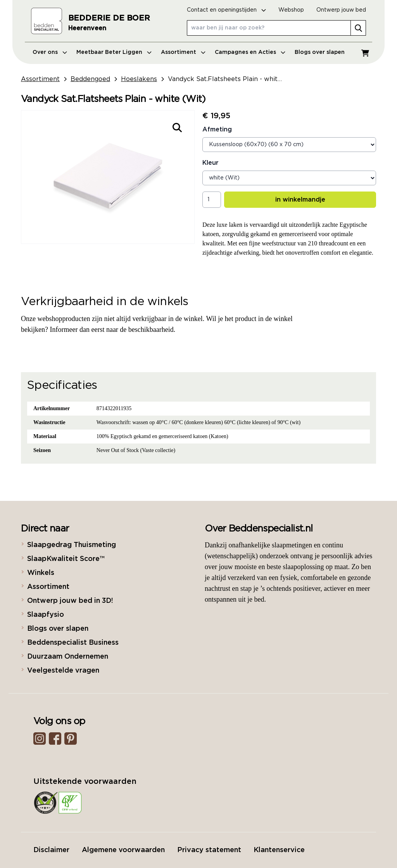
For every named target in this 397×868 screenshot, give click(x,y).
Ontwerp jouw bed (341, 10)
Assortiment (179, 52)
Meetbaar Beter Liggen (109, 52)
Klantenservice (279, 850)
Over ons (45, 52)
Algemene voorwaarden (123, 850)
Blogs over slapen (320, 52)
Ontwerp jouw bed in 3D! (70, 601)
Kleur (211, 163)
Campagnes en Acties (245, 52)
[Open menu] (65, 52)
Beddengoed (90, 79)
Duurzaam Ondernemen (68, 657)
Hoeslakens (139, 79)
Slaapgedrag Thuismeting (72, 545)
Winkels (41, 573)
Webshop (291, 10)
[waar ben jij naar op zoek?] (276, 28)
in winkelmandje (300, 200)
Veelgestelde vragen (63, 671)
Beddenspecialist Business (73, 643)
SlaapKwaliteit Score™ (66, 559)
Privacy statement (209, 850)
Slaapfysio (46, 615)
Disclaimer (51, 850)
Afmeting (217, 129)
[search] (358, 28)
